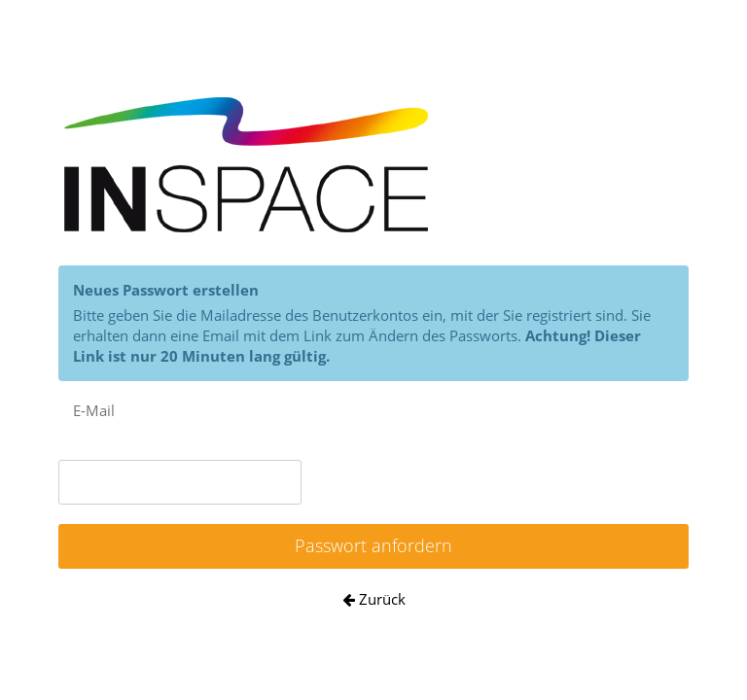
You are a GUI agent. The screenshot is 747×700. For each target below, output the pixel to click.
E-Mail (94, 410)
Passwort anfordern (373, 545)
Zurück (374, 599)
